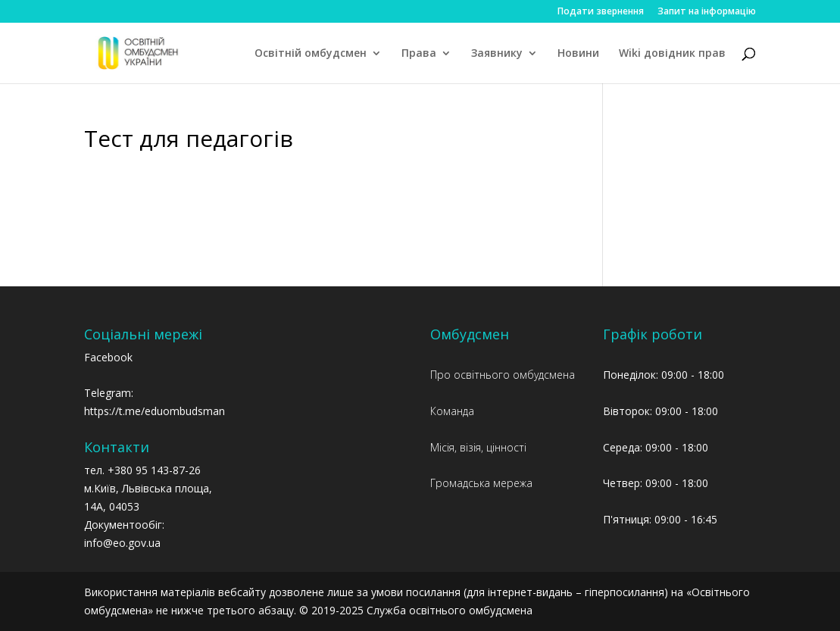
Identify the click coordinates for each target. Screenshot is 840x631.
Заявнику (497, 54)
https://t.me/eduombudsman (155, 411)
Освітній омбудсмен (311, 54)
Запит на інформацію (707, 12)
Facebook (108, 357)
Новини (578, 54)
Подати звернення (601, 12)
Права (419, 54)
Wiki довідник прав (672, 54)
